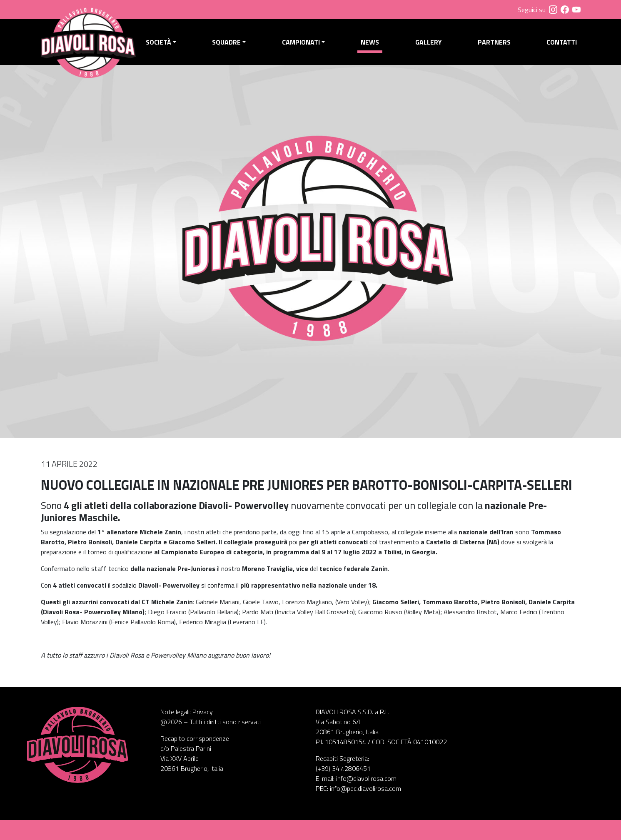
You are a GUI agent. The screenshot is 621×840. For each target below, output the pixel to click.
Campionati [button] (301, 42)
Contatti (562, 42)
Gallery (429, 42)
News (370, 42)
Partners (494, 42)
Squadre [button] (226, 42)
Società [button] (158, 42)
